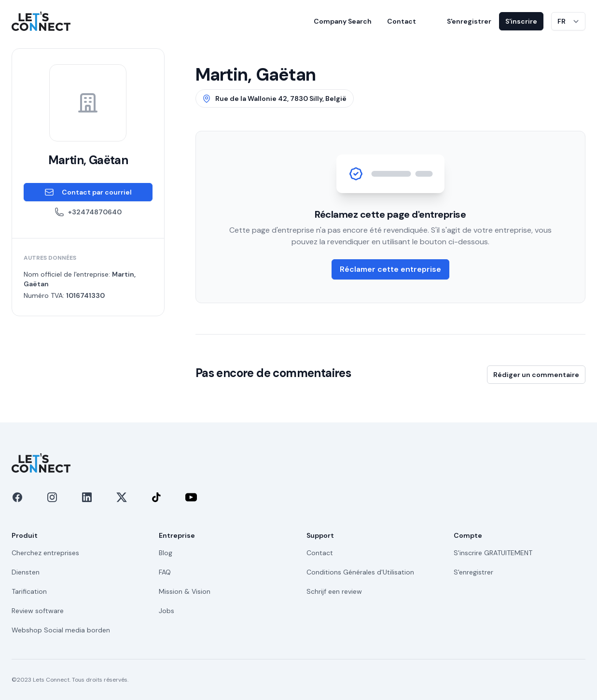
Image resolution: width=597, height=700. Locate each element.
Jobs (167, 611)
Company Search (343, 21)
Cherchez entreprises (45, 553)
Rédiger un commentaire (536, 375)
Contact (402, 21)
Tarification (29, 591)
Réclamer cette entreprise (390, 269)
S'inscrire (521, 21)
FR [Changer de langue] (562, 21)
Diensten (26, 572)
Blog (166, 553)
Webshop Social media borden (61, 630)
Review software (38, 611)
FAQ (165, 572)
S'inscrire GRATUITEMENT (493, 553)
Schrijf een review (334, 591)
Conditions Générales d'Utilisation (360, 572)
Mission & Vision (185, 591)
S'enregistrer (469, 21)
